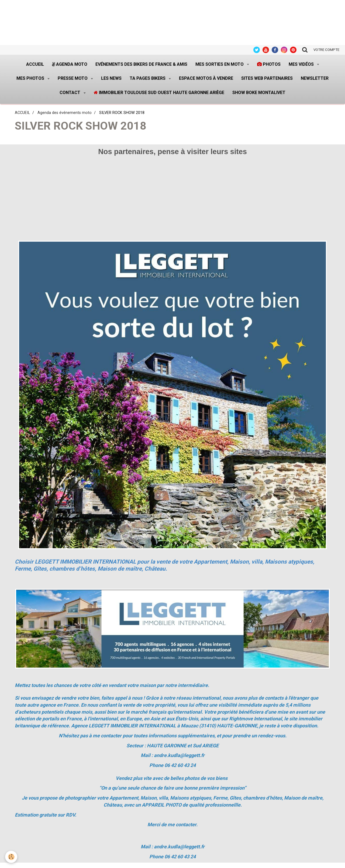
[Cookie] (11, 857)
